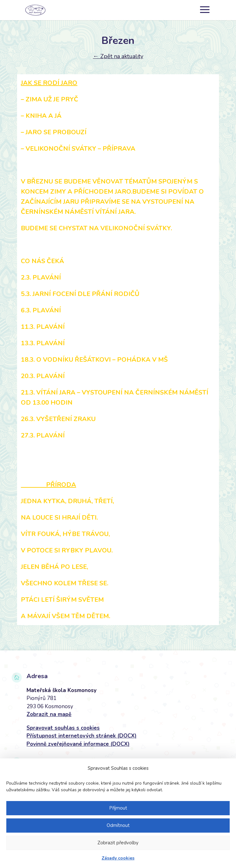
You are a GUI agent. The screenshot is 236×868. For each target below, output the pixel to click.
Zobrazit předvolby (118, 843)
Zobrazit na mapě (49, 714)
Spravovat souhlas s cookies (63, 728)
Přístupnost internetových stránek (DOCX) (82, 736)
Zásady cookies (118, 858)
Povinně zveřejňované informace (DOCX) (78, 744)
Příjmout (118, 808)
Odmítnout (118, 825)
